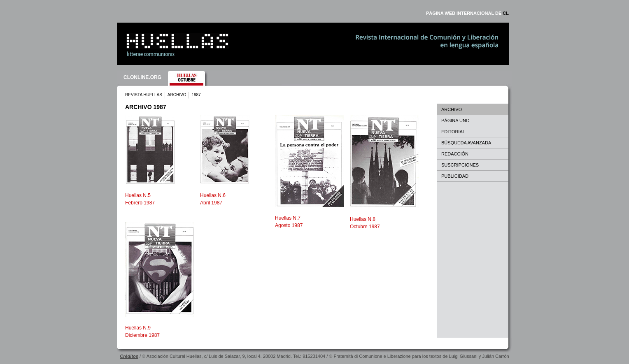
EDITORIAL (453, 132)
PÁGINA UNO (455, 121)
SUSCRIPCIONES (460, 165)
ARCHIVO (177, 95)
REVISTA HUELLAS (144, 95)
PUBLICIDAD (455, 176)
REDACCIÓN (455, 154)
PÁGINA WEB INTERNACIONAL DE (467, 13)
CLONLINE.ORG (142, 77)
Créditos (129, 356)
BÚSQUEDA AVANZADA (466, 143)
